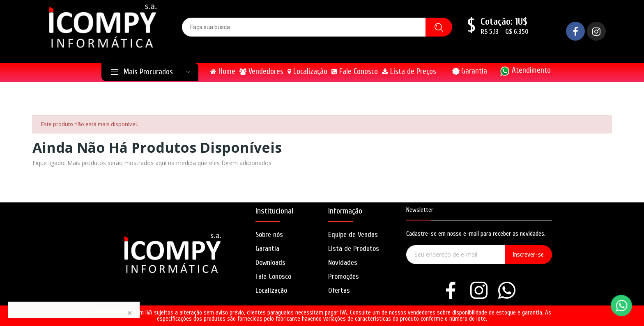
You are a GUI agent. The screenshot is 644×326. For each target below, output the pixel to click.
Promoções (344, 277)
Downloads (270, 263)
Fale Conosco (273, 277)
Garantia (474, 71)
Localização (271, 290)
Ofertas (339, 290)
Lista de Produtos (354, 249)
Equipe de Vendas (353, 235)
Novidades (343, 263)
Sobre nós (269, 235)
